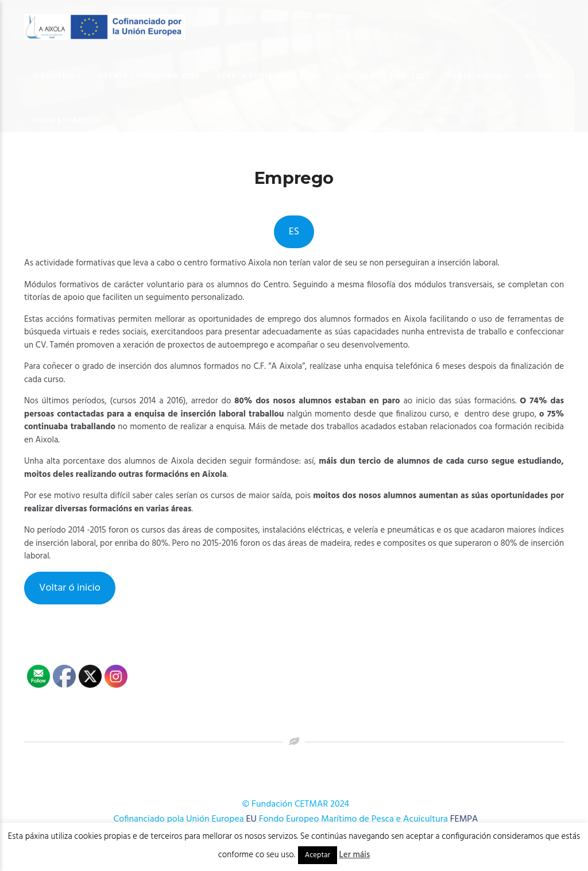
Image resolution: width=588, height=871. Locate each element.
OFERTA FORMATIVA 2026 (149, 76)
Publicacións (477, 76)
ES (294, 232)
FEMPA (464, 819)
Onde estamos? (67, 120)
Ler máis (355, 855)
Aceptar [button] (318, 855)
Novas (540, 76)
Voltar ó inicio (70, 588)
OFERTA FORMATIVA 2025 (267, 76)
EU (252, 819)
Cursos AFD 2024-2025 (382, 76)
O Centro (53, 76)
